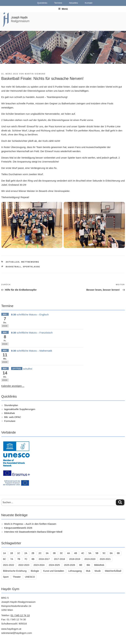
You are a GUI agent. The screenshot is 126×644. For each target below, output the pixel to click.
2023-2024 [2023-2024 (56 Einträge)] (39, 565)
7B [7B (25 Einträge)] (19, 559)
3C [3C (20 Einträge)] (61, 553)
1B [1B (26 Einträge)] (12, 553)
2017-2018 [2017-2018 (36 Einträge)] (59, 559)
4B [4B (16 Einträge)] (76, 553)
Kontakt (89, 3)
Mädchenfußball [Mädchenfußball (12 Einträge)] (113, 571)
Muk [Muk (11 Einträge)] (88, 571)
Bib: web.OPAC (13, 417)
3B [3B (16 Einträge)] (54, 553)
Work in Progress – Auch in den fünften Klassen (30, 524)
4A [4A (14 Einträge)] (68, 553)
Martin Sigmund (35, 74)
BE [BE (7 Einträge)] (81, 565)
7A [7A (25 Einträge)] (12, 559)
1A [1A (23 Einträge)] (5, 553)
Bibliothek (10, 413)
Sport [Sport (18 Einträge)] (6, 577)
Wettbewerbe (30, 262)
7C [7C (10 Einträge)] (26, 559)
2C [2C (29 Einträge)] (40, 553)
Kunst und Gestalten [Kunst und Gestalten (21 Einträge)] (54, 571)
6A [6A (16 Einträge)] (111, 553)
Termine (58, 3)
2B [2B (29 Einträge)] (33, 553)
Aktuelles (73, 3)
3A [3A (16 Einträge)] (47, 553)
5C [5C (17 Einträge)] (104, 553)
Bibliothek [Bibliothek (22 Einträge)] (99, 565)
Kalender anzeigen (13, 386)
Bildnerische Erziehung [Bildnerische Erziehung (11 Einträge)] (15, 571)
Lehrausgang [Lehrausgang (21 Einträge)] (75, 571)
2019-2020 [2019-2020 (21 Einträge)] (90, 559)
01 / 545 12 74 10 (20, 615)
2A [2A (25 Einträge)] (26, 553)
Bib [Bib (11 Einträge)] (88, 565)
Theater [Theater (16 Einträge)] (17, 577)
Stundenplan (11, 405)
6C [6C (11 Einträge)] (5, 559)
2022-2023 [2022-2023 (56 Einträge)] (24, 565)
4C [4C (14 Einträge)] (83, 553)
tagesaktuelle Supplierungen (20, 409)
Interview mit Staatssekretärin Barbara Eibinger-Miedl (33, 532)
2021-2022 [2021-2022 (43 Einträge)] (9, 565)
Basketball (14, 267)
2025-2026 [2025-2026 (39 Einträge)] (69, 565)
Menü (63, 9)
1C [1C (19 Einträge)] (19, 553)
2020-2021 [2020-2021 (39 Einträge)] (105, 559)
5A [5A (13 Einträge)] (90, 553)
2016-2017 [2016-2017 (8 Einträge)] (44, 559)
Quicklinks (42, 3)
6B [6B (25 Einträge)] (118, 553)
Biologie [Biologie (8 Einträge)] (35, 571)
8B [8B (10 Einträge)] (33, 559)
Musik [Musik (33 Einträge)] (98, 571)
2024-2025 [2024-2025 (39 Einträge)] (54, 565)
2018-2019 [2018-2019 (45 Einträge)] (75, 559)
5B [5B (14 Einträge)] (97, 553)
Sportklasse (32, 267)
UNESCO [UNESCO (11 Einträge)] (30, 577)
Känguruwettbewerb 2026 (18, 528)
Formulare (10, 421)
